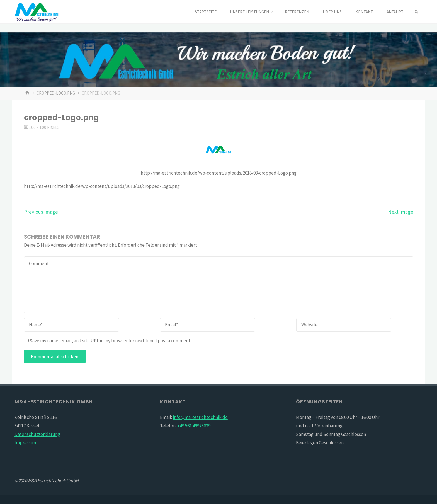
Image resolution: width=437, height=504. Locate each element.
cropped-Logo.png (56, 93)
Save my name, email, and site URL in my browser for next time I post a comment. (108, 341)
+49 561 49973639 (194, 426)
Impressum (26, 443)
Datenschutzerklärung (37, 434)
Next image (401, 212)
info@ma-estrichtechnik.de (200, 417)
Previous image (41, 212)
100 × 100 (38, 127)
